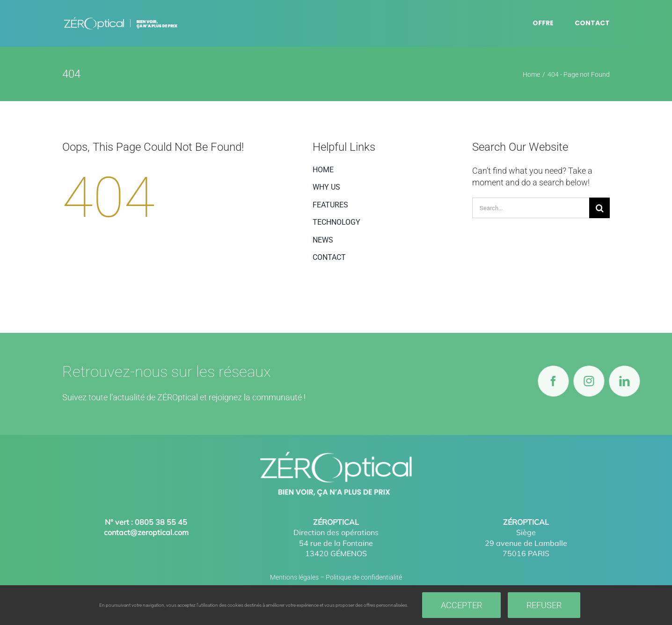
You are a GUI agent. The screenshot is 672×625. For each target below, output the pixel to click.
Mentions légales (294, 577)
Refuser (544, 605)
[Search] (599, 208)
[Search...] (531, 208)
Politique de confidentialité (364, 577)
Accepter (461, 605)
